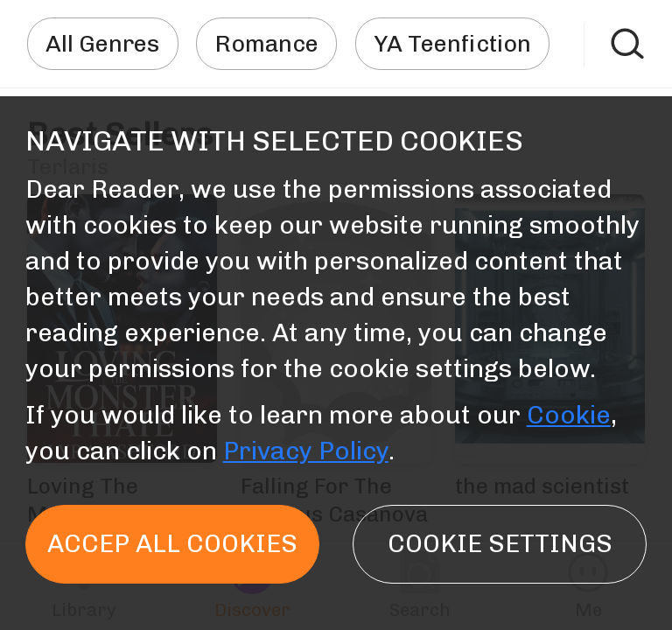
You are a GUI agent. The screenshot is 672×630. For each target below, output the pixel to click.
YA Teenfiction (452, 44)
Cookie (569, 415)
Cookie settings (500, 543)
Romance (267, 44)
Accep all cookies (172, 543)
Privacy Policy (306, 451)
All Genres (102, 44)
